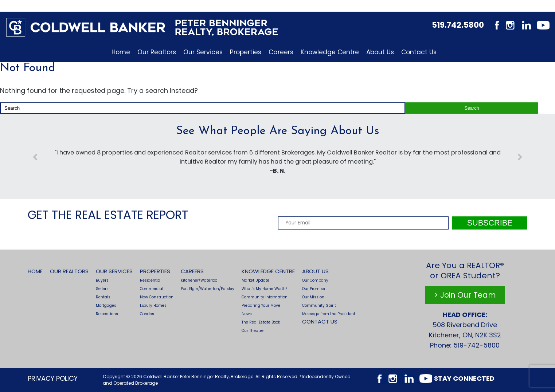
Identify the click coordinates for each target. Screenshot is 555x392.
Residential (151, 280)
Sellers (102, 289)
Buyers (102, 280)
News (247, 314)
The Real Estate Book (261, 322)
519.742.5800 (458, 25)
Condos (147, 314)
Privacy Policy (53, 378)
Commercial (152, 289)
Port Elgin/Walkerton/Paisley (208, 289)
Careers (281, 52)
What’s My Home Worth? (264, 289)
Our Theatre (253, 331)
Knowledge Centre (330, 52)
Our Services (203, 52)
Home (121, 52)
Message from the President (329, 314)
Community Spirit (319, 305)
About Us (380, 52)
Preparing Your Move (261, 305)
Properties (246, 52)
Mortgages (106, 305)
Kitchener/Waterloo (199, 280)
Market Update (255, 280)
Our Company (315, 280)
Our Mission (313, 297)
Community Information (265, 297)
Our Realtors (157, 52)
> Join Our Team (465, 295)
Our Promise (314, 289)
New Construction (157, 297)
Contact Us (419, 52)
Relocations (107, 314)
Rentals (103, 297)
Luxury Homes (153, 305)
